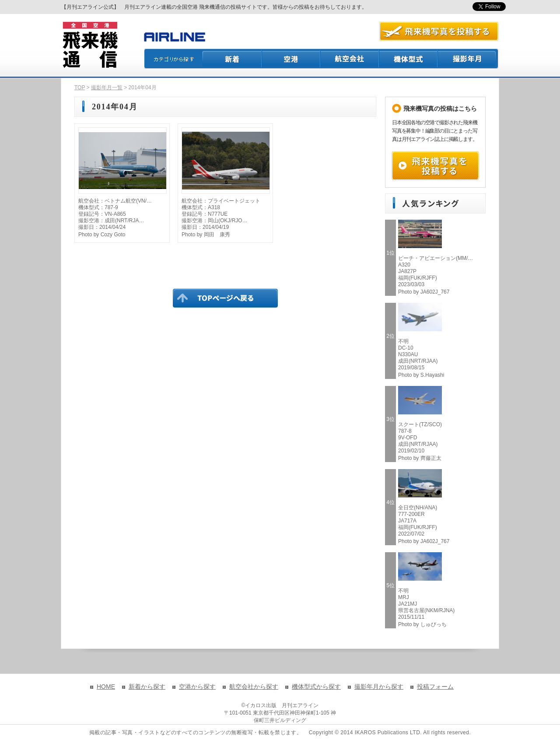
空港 (291, 59)
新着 (232, 59)
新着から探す (147, 687)
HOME (106, 687)
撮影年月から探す (379, 687)
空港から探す (197, 687)
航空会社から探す (254, 687)
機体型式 (409, 59)
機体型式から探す (316, 687)
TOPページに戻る (225, 298)
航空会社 (350, 59)
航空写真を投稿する (439, 31)
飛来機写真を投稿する (435, 166)
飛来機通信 (90, 45)
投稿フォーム (435, 687)
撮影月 (468, 59)
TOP (80, 88)
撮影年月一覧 (107, 88)
